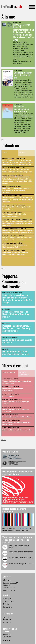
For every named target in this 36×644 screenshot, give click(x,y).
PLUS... (4, 140)
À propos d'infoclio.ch (7, 618)
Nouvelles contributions (24, 373)
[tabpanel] (18, 211)
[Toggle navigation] (32, 7)
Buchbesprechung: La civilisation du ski (23, 75)
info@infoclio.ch (9, 590)
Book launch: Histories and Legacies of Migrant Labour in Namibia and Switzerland (17, 190)
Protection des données (8, 603)
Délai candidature (9, 372)
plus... (4, 269)
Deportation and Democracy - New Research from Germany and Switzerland (16, 328)
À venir (5, 152)
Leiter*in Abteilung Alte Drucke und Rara (17, 430)
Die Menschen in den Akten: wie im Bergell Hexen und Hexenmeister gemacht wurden (18, 231)
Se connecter (8, 599)
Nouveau (22, 152)
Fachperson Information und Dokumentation (13, 390)
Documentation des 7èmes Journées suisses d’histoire (16, 353)
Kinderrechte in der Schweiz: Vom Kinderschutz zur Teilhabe (15, 246)
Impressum (7, 622)
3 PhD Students (8, 396)
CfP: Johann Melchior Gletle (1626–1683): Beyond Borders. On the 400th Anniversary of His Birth (18, 223)
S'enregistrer (7, 607)
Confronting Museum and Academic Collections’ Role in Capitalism (15, 253)
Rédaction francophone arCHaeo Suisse (17, 417)
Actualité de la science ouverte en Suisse (17, 341)
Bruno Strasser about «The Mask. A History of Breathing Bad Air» (16, 314)
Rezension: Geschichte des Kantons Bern (21, 109)
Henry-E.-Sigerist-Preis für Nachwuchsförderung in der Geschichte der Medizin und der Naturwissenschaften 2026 (24, 32)
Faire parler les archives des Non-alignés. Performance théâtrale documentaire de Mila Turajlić (17, 299)
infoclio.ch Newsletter (7, 636)
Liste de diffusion (22, 528)
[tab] (10, 153)
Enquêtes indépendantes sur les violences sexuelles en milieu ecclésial (18, 239)
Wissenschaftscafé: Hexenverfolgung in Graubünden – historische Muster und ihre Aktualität (18, 200)
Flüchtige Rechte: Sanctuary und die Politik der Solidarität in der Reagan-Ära (17, 171)
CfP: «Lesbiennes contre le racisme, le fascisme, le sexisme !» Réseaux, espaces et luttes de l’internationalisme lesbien (18, 162)
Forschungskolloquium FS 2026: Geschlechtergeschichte (14, 215)
